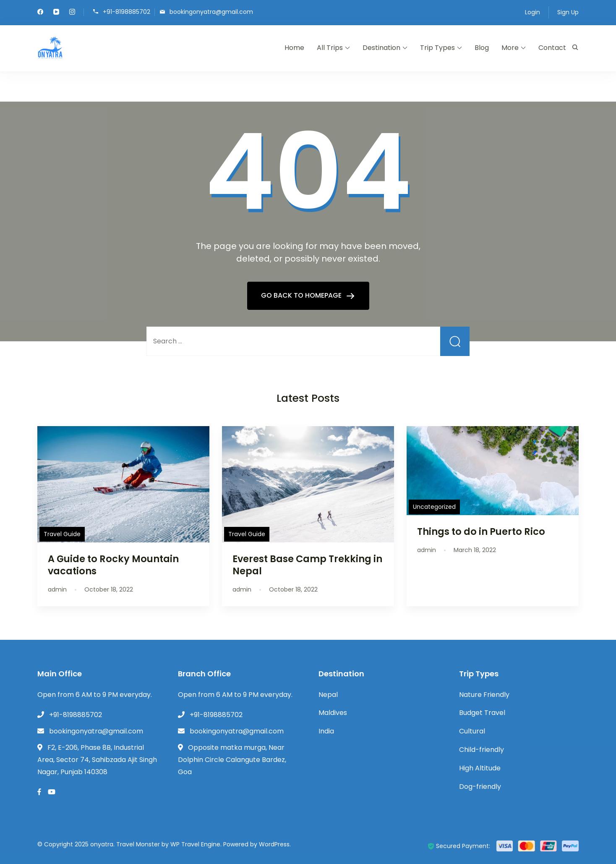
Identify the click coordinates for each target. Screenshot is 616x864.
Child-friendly (482, 750)
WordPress (274, 844)
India (326, 731)
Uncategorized (434, 507)
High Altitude (480, 768)
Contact (552, 48)
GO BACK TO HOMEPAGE (302, 295)
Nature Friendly (484, 695)
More (510, 48)
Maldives (333, 713)
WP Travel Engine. (196, 844)
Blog (482, 48)
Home (294, 48)
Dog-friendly (480, 787)
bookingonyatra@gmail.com (211, 12)
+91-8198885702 (127, 12)
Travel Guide (62, 534)
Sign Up (568, 12)
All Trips (330, 48)
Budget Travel (482, 713)
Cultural (472, 731)
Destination (381, 48)
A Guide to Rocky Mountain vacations (113, 565)
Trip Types (437, 48)
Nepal (328, 695)
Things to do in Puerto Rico (481, 531)
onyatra (102, 844)
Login (532, 12)
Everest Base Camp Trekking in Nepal (307, 565)
